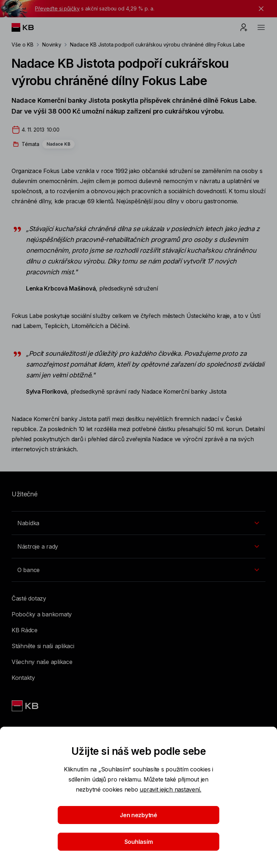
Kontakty (23, 678)
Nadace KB (58, 144)
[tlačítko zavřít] (259, 9)
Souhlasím (139, 842)
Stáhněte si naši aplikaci (43, 646)
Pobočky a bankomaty (42, 614)
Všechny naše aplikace (42, 662)
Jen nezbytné (138, 815)
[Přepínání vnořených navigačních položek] (138, 523)
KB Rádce (25, 630)
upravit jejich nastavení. (170, 789)
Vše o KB (23, 45)
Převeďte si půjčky (57, 8)
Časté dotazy (29, 598)
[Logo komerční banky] (28, 27)
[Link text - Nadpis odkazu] (26, 706)
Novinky (52, 45)
